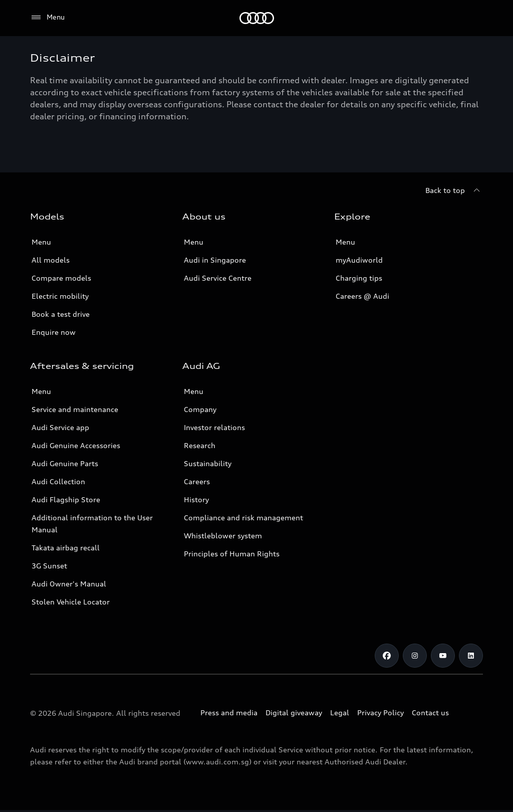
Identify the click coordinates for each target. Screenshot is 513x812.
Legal (340, 713)
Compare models (61, 278)
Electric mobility (60, 296)
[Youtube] (443, 656)
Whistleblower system (223, 536)
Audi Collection (58, 481)
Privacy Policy (380, 713)
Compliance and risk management (243, 518)
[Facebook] (387, 656)
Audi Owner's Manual (69, 584)
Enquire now (54, 332)
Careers (197, 481)
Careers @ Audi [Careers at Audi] (362, 296)
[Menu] (47, 18)
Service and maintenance (75, 409)
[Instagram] (415, 656)
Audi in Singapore (215, 260)
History (196, 499)
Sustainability (208, 463)
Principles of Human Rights (232, 554)
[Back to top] (454, 190)
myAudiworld (359, 260)
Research (200, 445)
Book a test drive (61, 314)
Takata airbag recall (66, 548)
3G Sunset (49, 566)
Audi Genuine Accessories (76, 445)
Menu (41, 242)
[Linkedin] (471, 656)
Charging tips (359, 278)
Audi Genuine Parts (65, 463)
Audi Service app (60, 427)
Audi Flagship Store (66, 499)
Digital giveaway (294, 713)
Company (200, 409)
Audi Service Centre (218, 278)
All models (51, 260)
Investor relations (214, 427)
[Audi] (257, 18)
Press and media (229, 713)
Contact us (430, 713)
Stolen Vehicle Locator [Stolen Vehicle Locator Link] (71, 602)
